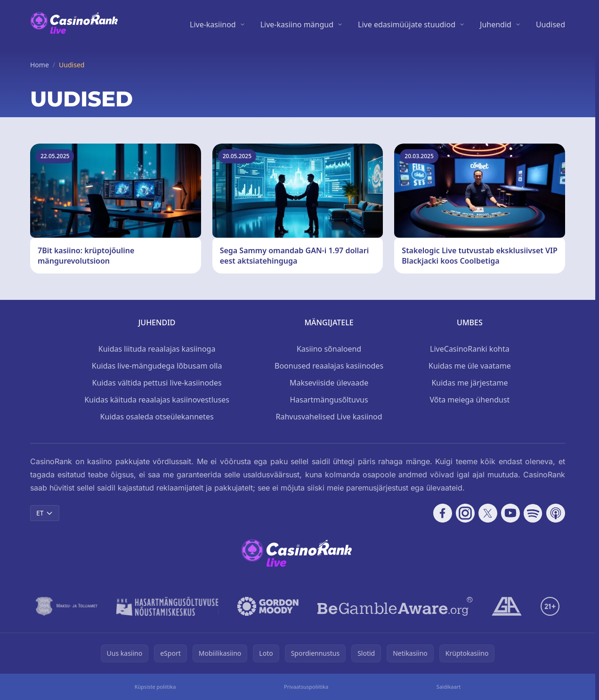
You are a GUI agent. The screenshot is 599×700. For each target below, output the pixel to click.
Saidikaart (449, 687)
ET (45, 513)
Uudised (550, 24)
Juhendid (496, 24)
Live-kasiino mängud (297, 24)
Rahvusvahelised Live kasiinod (329, 417)
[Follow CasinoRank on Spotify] (533, 513)
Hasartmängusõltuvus (329, 400)
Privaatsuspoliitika (306, 687)
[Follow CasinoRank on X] (488, 513)
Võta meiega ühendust (470, 400)
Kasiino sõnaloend (329, 349)
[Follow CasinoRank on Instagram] (465, 513)
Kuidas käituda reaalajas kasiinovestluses (157, 400)
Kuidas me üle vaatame (470, 366)
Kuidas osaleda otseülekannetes (157, 417)
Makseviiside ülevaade (329, 383)
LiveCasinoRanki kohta (470, 349)
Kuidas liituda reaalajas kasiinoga (157, 349)
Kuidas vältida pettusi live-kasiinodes (157, 383)
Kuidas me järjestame (469, 383)
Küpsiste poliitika (155, 687)
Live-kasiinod (213, 24)
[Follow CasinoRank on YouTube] (510, 513)
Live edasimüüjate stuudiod (407, 24)
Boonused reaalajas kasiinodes (329, 366)
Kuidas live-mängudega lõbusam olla (157, 366)
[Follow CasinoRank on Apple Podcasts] (556, 513)
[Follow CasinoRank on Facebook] (443, 513)
